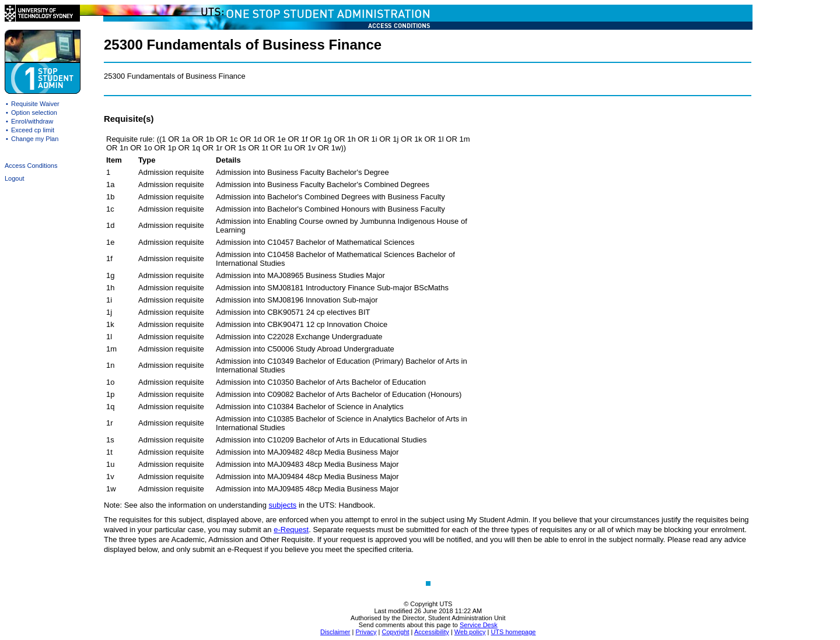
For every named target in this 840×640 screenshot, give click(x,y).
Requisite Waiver (35, 104)
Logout (15, 178)
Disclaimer (335, 632)
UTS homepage (513, 632)
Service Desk (479, 625)
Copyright (395, 632)
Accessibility (432, 632)
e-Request (291, 530)
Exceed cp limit (33, 130)
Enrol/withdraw (32, 121)
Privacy (366, 632)
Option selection (34, 112)
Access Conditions (31, 166)
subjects (283, 505)
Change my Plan (35, 139)
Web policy (470, 632)
